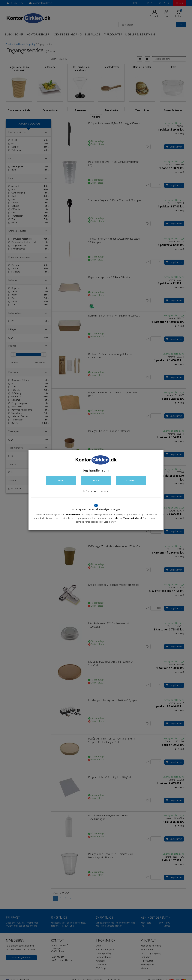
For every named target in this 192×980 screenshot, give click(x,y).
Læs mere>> (110, 522)
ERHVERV (96, 480)
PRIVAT (61, 480)
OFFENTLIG (131, 480)
